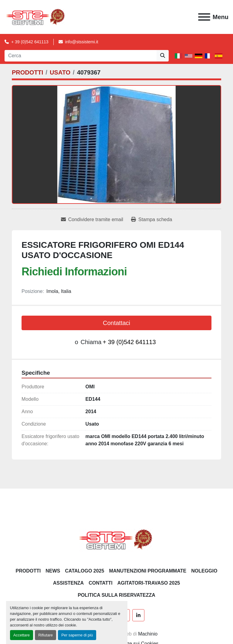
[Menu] (204, 17)
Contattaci (116, 323)
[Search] (81, 56)
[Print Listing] (152, 220)
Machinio (148, 634)
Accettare (22, 635)
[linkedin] (138, 615)
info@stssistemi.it (82, 42)
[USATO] (60, 72)
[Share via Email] (92, 220)
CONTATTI (101, 583)
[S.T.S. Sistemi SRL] (117, 539)
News (53, 571)
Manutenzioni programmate (148, 571)
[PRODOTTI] (27, 72)
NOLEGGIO (204, 571)
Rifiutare (46, 635)
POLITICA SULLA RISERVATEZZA (116, 595)
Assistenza (68, 583)
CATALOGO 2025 (84, 571)
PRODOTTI (28, 571)
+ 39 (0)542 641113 (30, 42)
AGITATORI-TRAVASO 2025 (149, 583)
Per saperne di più (77, 635)
